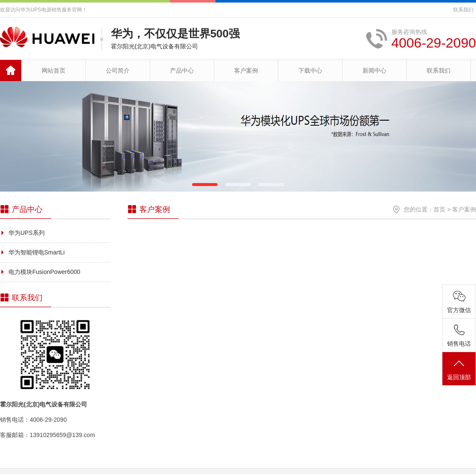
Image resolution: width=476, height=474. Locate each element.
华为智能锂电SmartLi (37, 252)
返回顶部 (459, 369)
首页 (439, 209)
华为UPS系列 (27, 233)
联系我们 (463, 10)
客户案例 (246, 71)
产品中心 (182, 71)
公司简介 (118, 71)
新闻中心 (374, 71)
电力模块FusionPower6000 (44, 272)
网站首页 (54, 71)
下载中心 (310, 71)
